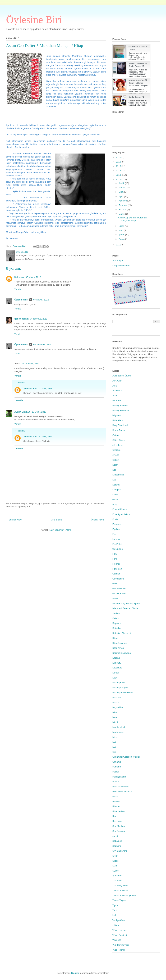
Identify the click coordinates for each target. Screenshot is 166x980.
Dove (115, 495)
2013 (119, 175)
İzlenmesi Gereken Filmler (125, 608)
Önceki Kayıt (97, 520)
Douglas (117, 490)
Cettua (116, 435)
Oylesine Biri (30, 388)
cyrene (116, 455)
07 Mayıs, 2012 (41, 300)
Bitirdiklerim (118, 420)
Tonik (115, 910)
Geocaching (118, 579)
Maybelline (118, 707)
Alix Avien (117, 381)
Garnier (116, 574)
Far (114, 534)
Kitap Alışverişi (120, 643)
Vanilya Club (119, 920)
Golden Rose (119, 589)
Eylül (121, 196)
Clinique (116, 450)
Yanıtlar (22, 382)
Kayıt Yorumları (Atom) (60, 530)
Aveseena (117, 391)
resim (115, 796)
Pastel (116, 772)
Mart (121, 230)
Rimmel (116, 806)
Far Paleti (117, 544)
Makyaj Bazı (119, 683)
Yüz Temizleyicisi (121, 945)
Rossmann (118, 821)
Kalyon (116, 618)
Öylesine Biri (34, 20)
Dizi (114, 480)
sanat (115, 836)
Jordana (116, 613)
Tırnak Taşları (119, 900)
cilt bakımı (117, 445)
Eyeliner (116, 529)
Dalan (115, 465)
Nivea (115, 737)
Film (115, 554)
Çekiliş (116, 460)
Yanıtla (18, 289)
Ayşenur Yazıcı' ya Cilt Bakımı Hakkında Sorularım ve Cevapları (138, 83)
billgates (117, 415)
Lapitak (116, 658)
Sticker (116, 861)
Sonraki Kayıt (15, 520)
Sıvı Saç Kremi (120, 851)
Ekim (121, 192)
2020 (119, 157)
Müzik (115, 722)
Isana (115, 598)
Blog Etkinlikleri (120, 425)
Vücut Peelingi (120, 935)
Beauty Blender (120, 405)
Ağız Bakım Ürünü (122, 376)
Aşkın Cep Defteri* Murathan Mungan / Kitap (132, 219)
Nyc (114, 742)
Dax (114, 470)
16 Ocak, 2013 (45, 388)
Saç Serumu (119, 831)
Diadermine (118, 475)
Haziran (123, 210)
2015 (119, 166)
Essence (117, 524)
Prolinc (116, 782)
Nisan (122, 226)
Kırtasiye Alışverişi (121, 633)
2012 (119, 179)
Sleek (115, 856)
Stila (115, 866)
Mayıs (122, 214)
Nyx (114, 747)
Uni (114, 915)
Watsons (117, 940)
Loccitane (117, 668)
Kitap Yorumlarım (121, 266)
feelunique (118, 549)
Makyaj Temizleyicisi (123, 692)
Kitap (115, 638)
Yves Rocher (119, 950)
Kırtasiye (117, 628)
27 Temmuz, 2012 (30, 364)
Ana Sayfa (57, 520)
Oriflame (117, 762)
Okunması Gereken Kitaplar (126, 757)
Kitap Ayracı (118, 648)
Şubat (122, 235)
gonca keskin (21, 319)
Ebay (115, 504)
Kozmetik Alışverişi (122, 653)
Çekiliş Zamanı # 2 (136, 97)
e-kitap (116, 499)
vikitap (116, 925)
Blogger (75, 973)
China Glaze (119, 440)
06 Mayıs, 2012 (33, 277)
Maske (116, 702)
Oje (114, 752)
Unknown (19, 277)
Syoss (115, 871)
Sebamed (117, 841)
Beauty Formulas (121, 410)
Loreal (116, 673)
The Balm (117, 881)
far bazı (116, 539)
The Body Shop (120, 886)
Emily (115, 519)
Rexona (116, 801)
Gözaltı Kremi (119, 594)
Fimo (115, 559)
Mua (115, 717)
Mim (115, 712)
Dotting (116, 485)
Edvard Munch (120, 509)
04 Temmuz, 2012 (38, 319)
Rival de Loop (119, 811)
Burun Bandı (119, 430)
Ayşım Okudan (22, 412)
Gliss (115, 584)
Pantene (117, 767)
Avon (115, 396)
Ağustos (123, 201)
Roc (114, 816)
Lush (115, 678)
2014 (119, 171)
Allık (115, 386)
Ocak (122, 239)
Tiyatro (116, 905)
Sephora (117, 846)
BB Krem (117, 400)
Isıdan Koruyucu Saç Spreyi (126, 603)
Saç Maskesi (119, 826)
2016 (119, 162)
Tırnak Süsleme (120, 890)
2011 (119, 245)
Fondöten (117, 569)
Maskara (117, 697)
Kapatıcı (117, 623)
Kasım (122, 188)
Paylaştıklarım (119, 777)
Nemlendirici (119, 727)
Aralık (122, 183)
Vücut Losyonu (120, 930)
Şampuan (117, 876)
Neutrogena (118, 732)
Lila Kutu (117, 663)
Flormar (116, 564)
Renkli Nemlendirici (122, 791)
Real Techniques (121, 787)
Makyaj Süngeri (120, 688)
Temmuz (123, 205)
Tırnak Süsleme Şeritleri (124, 895)
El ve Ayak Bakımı (121, 514)
